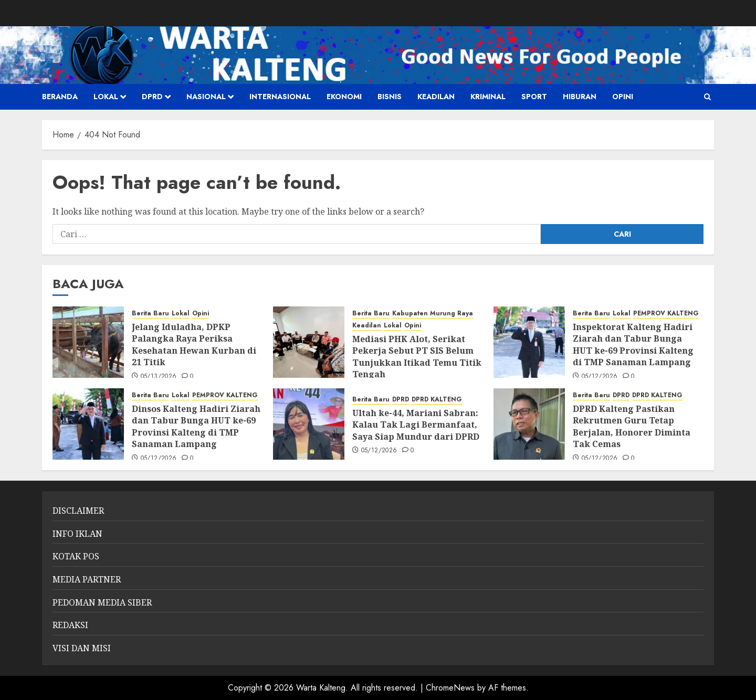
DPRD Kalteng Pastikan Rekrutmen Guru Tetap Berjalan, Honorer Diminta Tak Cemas (632, 426)
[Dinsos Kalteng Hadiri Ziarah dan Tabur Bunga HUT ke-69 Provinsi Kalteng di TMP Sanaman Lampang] (88, 424)
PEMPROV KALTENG (666, 314)
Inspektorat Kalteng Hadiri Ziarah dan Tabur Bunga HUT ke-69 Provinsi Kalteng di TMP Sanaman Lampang (633, 344)
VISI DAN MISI (82, 648)
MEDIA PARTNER (87, 579)
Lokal (106, 97)
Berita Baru (150, 314)
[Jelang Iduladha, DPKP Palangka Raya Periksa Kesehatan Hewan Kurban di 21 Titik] (88, 342)
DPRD (152, 97)
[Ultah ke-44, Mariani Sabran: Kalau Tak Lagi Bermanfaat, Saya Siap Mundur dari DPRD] (309, 424)
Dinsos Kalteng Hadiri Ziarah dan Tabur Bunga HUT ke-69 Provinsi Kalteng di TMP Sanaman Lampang (196, 426)
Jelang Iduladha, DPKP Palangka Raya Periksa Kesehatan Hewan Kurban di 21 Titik (194, 344)
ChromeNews (450, 688)
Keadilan (436, 97)
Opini (623, 97)
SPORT (534, 97)
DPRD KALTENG (437, 400)
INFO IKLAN (77, 534)
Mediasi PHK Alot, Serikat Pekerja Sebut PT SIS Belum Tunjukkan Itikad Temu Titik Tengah (417, 357)
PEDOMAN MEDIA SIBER (102, 602)
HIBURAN (580, 97)
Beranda (60, 97)
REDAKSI (70, 625)
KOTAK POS (76, 556)
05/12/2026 (600, 377)
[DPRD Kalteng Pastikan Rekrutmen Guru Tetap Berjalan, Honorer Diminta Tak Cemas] (529, 424)
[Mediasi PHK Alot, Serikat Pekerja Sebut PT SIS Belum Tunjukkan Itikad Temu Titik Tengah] (309, 342)
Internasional (280, 97)
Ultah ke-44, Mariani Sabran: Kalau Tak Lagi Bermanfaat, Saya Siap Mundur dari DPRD (416, 425)
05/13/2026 (159, 377)
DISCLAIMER (78, 511)
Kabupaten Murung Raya (433, 314)
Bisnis (390, 97)
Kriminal (488, 97)
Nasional (206, 97)
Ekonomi (344, 97)
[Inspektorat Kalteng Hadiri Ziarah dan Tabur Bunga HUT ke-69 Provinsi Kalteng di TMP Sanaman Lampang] (529, 342)
